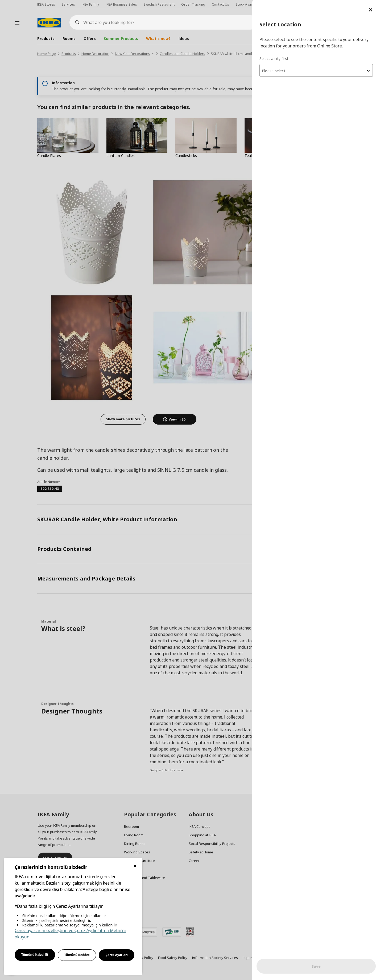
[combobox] (316, 70)
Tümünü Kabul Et (35, 955)
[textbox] (316, 71)
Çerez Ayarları (117, 955)
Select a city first (274, 59)
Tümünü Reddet (77, 955)
